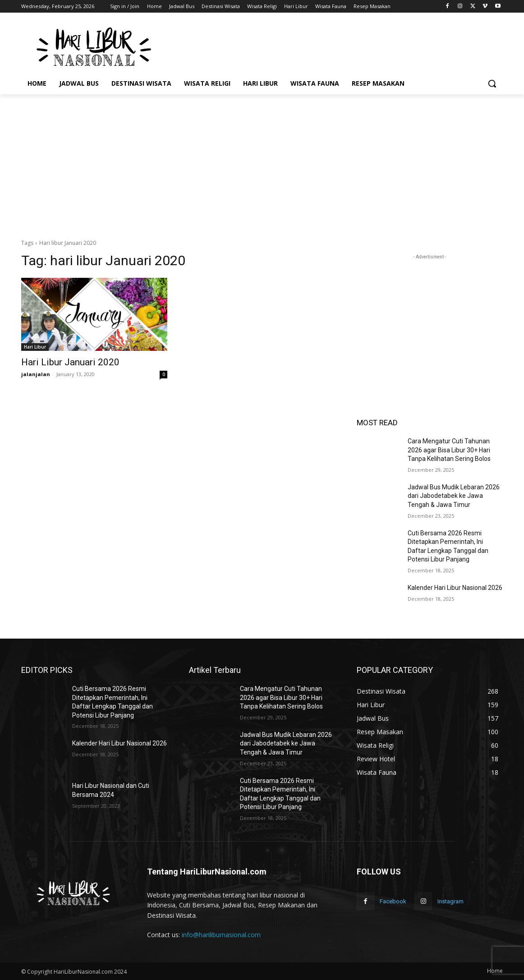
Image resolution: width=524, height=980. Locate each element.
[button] (492, 83)
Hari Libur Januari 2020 (70, 362)
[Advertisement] (330, 46)
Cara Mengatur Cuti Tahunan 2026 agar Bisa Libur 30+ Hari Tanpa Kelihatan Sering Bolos (449, 450)
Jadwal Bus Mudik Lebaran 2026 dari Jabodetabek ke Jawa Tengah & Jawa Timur (454, 496)
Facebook (393, 901)
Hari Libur (35, 347)
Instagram (450, 901)
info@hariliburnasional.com (221, 935)
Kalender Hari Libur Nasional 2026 (455, 588)
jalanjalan (36, 374)
